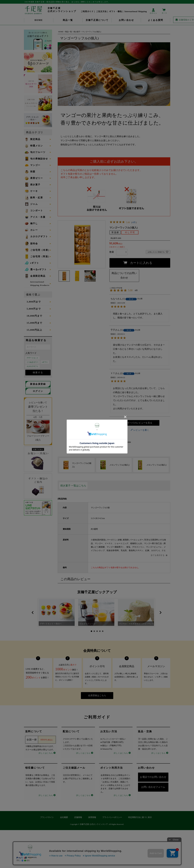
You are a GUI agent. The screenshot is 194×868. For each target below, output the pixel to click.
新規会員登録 (38, 384)
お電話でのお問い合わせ (153, 777)
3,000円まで (34, 302)
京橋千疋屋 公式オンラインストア (94, 824)
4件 (134, 222)
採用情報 (92, 817)
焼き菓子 (77, 32)
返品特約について (117, 438)
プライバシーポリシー (112, 817)
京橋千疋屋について (97, 20)
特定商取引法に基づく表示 (140, 817)
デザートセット (32, 358)
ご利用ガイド (87, 11)
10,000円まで (34, 316)
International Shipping (136, 11)
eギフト (45, 362)
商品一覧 (68, 20)
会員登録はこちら (97, 695)
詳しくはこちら (46, 753)
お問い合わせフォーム (153, 787)
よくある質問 (155, 20)
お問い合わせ (126, 20)
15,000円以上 (34, 330)
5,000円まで (34, 309)
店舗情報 (78, 817)
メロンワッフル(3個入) (119, 465)
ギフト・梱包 (115, 11)
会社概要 (64, 817)
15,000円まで (34, 323)
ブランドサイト (47, 817)
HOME (39, 20)
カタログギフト (32, 366)
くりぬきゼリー (32, 362)
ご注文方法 (101, 11)
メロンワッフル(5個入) (156, 465)
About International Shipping (120, 442)
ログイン (38, 391)
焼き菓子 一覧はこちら (73, 486)
